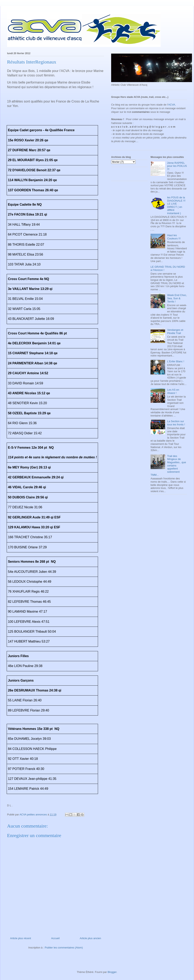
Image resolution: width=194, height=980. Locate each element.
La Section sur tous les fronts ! (176, 423)
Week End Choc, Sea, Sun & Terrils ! (177, 298)
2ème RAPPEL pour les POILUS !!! (177, 166)
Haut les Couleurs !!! (174, 237)
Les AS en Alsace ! (173, 391)
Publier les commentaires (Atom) (64, 948)
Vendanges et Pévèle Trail (175, 331)
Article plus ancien (91, 938)
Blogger (112, 972)
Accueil (55, 938)
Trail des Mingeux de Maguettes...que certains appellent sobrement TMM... (168, 466)
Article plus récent (21, 938)
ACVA (172, 105)
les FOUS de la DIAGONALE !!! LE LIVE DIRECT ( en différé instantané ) (176, 205)
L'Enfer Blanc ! (176, 361)
